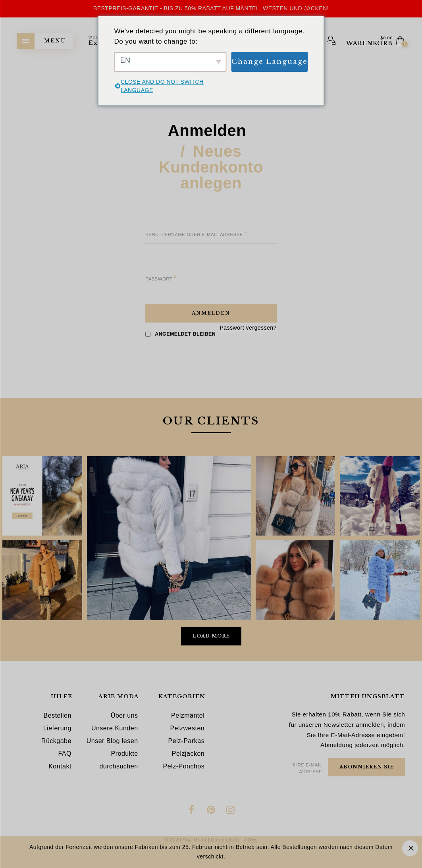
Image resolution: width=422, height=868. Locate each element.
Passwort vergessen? (248, 328)
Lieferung (57, 728)
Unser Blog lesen (112, 741)
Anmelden (207, 131)
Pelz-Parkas (186, 741)
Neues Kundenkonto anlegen (211, 167)
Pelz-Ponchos (184, 766)
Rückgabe (56, 741)
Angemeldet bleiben (180, 334)
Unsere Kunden (115, 728)
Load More (211, 636)
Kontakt (60, 766)
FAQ (65, 754)
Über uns (124, 715)
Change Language (270, 62)
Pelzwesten (187, 728)
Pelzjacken (188, 754)
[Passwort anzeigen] (157, 289)
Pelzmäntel (188, 715)
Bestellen (58, 715)
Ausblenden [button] (410, 848)
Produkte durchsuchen (119, 760)
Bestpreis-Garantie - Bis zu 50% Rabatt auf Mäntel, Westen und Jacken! (211, 8)
